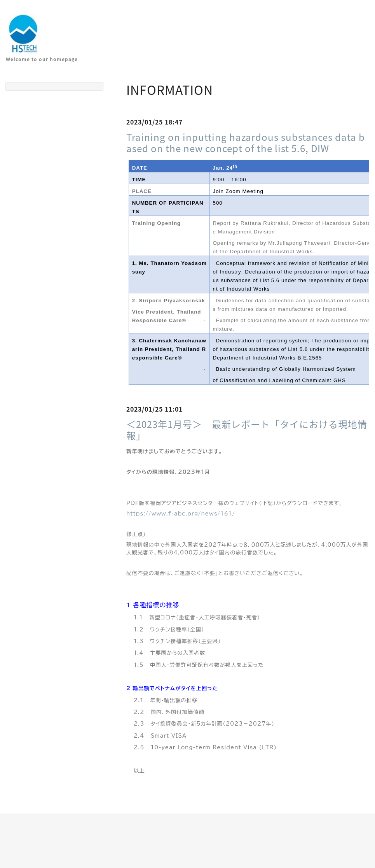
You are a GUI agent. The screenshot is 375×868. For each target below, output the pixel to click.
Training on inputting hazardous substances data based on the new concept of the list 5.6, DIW (246, 143)
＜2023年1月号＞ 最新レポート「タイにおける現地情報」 (247, 430)
